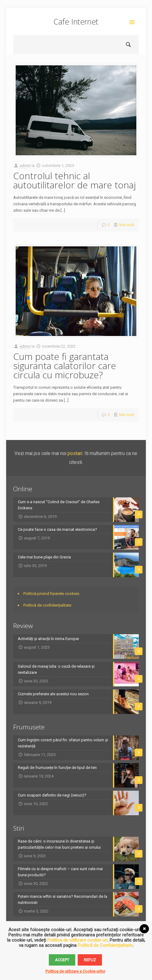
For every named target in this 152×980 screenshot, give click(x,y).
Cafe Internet (76, 21)
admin (25, 166)
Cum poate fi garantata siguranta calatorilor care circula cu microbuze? (65, 366)
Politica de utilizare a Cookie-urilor (75, 971)
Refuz (90, 960)
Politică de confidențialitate (47, 605)
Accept (62, 960)
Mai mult (127, 225)
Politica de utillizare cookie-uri (77, 940)
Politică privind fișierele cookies (51, 594)
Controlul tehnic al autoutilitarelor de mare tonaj (74, 180)
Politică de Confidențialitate (105, 945)
